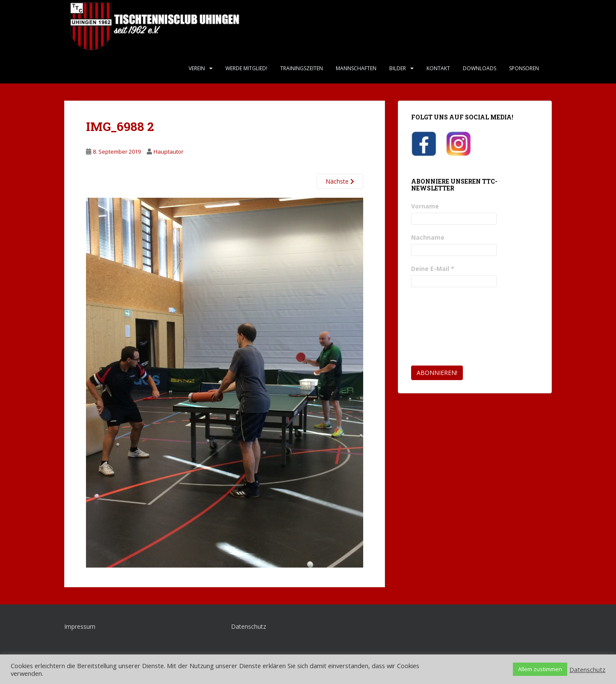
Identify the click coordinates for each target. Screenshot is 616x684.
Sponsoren (524, 68)
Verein (197, 68)
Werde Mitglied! (246, 68)
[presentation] (446, 327)
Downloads (480, 68)
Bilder (398, 68)
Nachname (428, 237)
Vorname (425, 206)
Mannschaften (356, 68)
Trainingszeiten (302, 68)
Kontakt (438, 68)
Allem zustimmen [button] (540, 669)
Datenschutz (249, 626)
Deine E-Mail (433, 269)
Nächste (340, 181)
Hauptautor (169, 152)
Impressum (80, 626)
